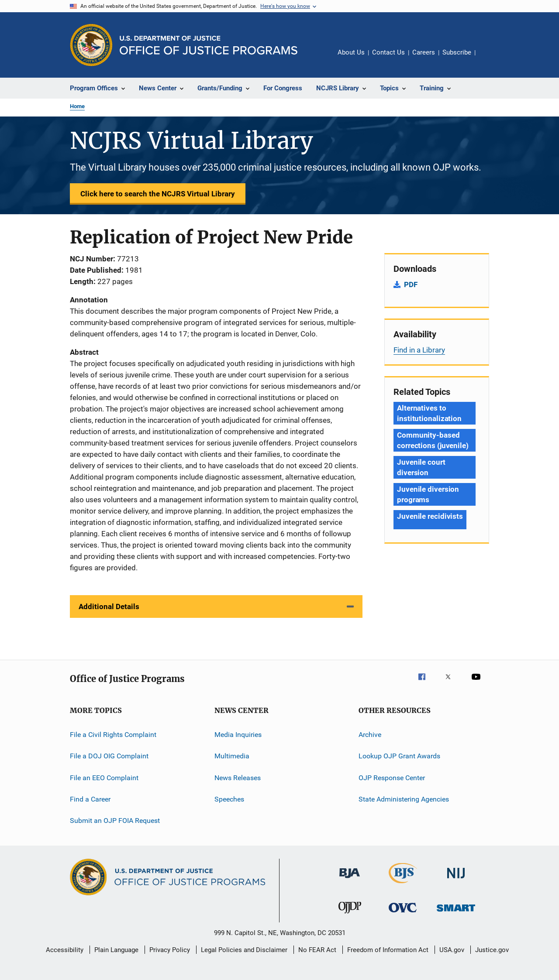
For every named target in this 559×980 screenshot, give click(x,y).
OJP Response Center (392, 778)
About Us (351, 52)
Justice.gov (492, 950)
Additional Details (109, 607)
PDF (411, 284)
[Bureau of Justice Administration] (350, 880)
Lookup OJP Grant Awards (399, 756)
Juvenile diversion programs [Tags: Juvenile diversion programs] (428, 494)
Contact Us (388, 52)
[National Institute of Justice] (456, 880)
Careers (424, 52)
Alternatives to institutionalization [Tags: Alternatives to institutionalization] (429, 413)
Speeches (229, 799)
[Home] (209, 45)
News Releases (238, 778)
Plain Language (116, 950)
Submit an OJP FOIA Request (115, 821)
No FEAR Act (317, 950)
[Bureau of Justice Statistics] (403, 885)
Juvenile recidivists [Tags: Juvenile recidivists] (430, 516)
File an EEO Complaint (104, 778)
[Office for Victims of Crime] (403, 914)
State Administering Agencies (404, 799)
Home (77, 106)
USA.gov (452, 950)
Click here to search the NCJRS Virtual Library (158, 194)
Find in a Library (419, 350)
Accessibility (65, 950)
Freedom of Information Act (388, 950)
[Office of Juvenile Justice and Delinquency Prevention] (350, 915)
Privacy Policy (170, 950)
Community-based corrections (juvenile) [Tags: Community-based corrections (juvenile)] (433, 440)
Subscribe (457, 52)
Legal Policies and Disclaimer (244, 950)
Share (489, 58)
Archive (370, 735)
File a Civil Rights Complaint (113, 735)
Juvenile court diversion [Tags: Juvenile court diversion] (421, 467)
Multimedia (232, 756)
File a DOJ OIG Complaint (109, 756)
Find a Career (90, 799)
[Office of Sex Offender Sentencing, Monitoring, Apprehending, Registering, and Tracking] (456, 913)
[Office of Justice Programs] (91, 45)
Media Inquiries (238, 735)
